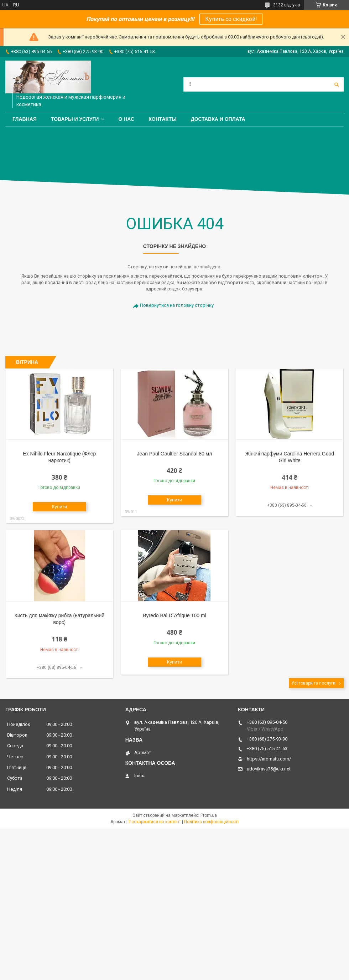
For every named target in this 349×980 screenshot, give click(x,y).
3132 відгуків (287, 5)
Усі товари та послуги (313, 683)
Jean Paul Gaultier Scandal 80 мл (175, 454)
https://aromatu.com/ (269, 759)
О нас (126, 119)
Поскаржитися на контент (155, 822)
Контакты (162, 119)
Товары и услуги (75, 119)
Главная (25, 119)
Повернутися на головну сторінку (177, 305)
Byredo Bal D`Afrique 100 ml (174, 615)
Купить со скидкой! (231, 19)
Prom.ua (209, 815)
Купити (60, 507)
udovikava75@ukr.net (269, 769)
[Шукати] (337, 84)
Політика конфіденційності (211, 822)
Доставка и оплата (218, 119)
